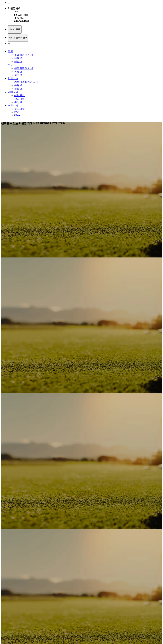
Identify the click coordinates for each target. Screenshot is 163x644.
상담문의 (19, 95)
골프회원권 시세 (24, 55)
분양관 (18, 102)
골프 (10, 51)
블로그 (18, 61)
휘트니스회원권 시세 (26, 82)
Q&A (17, 115)
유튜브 (18, 58)
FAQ (17, 112)
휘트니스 (13, 78)
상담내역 (19, 99)
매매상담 (13, 92)
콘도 (10, 65)
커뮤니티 (13, 106)
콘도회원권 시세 (24, 68)
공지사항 (19, 109)
